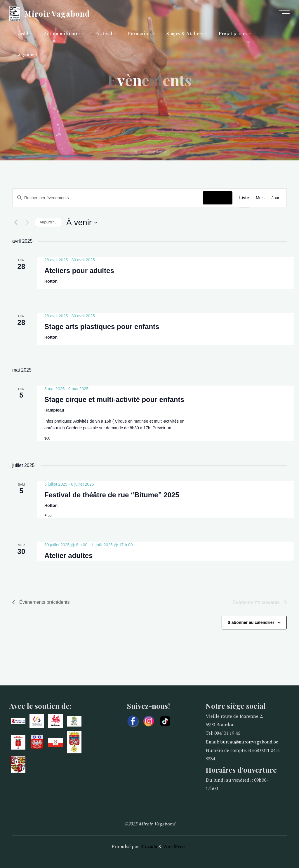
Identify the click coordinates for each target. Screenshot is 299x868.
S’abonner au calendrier (251, 622)
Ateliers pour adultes (79, 271)
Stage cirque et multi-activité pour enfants (114, 399)
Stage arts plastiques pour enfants (102, 327)
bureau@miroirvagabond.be (249, 742)
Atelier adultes (68, 555)
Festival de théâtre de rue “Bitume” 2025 (112, 495)
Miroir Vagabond (57, 13)
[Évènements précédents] (16, 223)
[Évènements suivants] (27, 223)
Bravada (148, 847)
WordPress (175, 847)
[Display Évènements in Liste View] (244, 198)
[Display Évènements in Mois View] (260, 198)
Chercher (217, 198)
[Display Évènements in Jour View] (275, 198)
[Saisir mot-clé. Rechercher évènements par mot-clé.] (108, 198)
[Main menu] (284, 13)
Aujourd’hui (48, 222)
